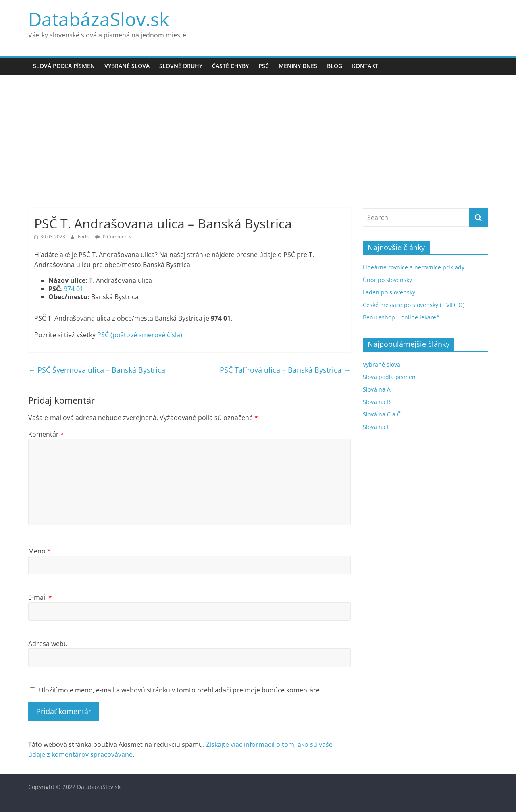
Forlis (84, 237)
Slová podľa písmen (64, 66)
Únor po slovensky (387, 280)
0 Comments (113, 237)
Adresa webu (48, 644)
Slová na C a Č (382, 414)
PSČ (264, 66)
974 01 (74, 289)
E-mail (40, 597)
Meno (40, 551)
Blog (335, 66)
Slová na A (377, 389)
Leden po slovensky (389, 292)
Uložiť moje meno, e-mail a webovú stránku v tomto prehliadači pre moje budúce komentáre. (180, 690)
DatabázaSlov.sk (99, 19)
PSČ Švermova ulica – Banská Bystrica (97, 370)
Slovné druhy (181, 66)
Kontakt (365, 66)
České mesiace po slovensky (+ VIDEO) (414, 305)
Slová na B (377, 402)
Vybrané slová (127, 66)
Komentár (46, 434)
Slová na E (377, 427)
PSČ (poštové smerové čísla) (140, 335)
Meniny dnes (298, 66)
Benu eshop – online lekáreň (401, 317)
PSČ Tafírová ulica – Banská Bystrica (285, 370)
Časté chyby (230, 66)
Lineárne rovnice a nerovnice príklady (414, 267)
